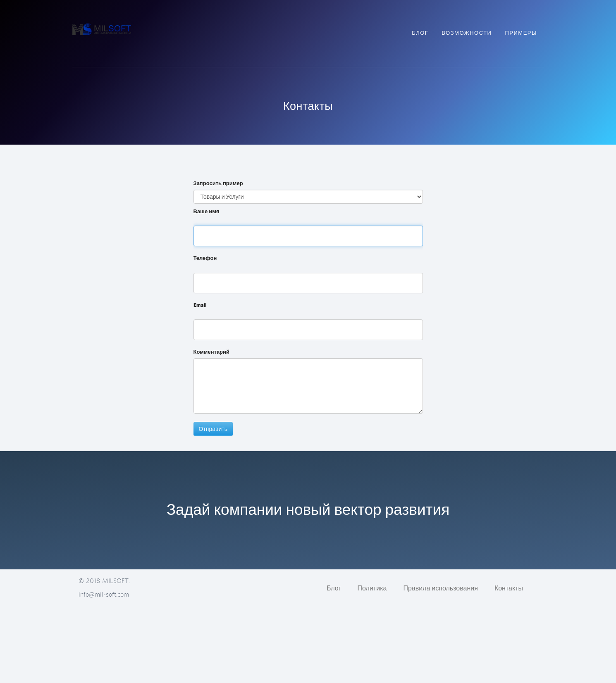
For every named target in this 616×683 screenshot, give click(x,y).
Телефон (205, 258)
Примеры (521, 33)
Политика (372, 588)
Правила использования (441, 588)
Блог (420, 33)
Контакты (509, 588)
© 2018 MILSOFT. (104, 581)
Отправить (213, 429)
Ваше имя (207, 211)
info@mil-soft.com (104, 594)
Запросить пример (218, 183)
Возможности (467, 33)
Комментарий (212, 352)
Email (200, 305)
